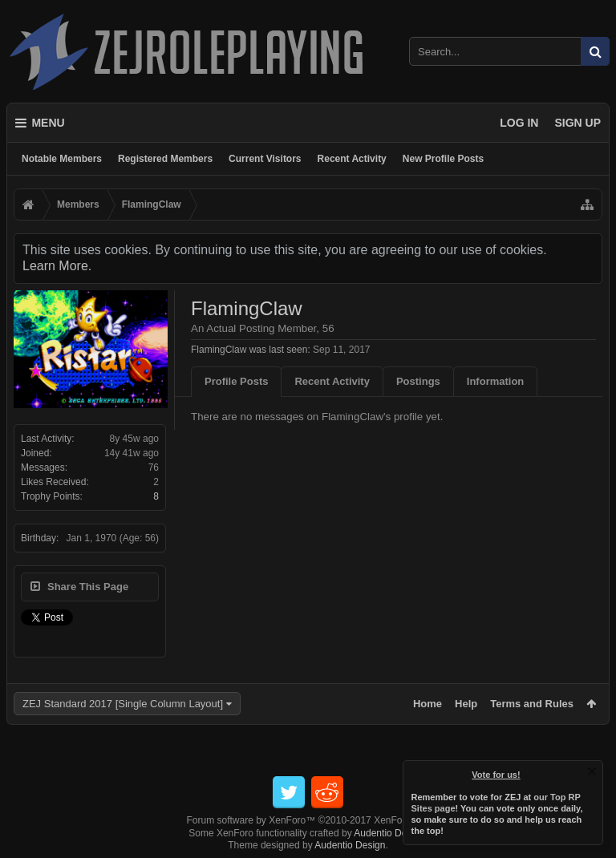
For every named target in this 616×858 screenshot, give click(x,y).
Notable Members (62, 159)
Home (428, 704)
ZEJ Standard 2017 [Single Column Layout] (123, 704)
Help (466, 704)
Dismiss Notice (592, 771)
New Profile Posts (443, 159)
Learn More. (57, 266)
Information (496, 381)
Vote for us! (496, 775)
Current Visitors (265, 159)
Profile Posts (236, 381)
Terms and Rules (532, 704)
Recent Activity (352, 159)
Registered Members (165, 159)
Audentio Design (389, 833)
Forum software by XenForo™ (308, 820)
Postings (418, 381)
